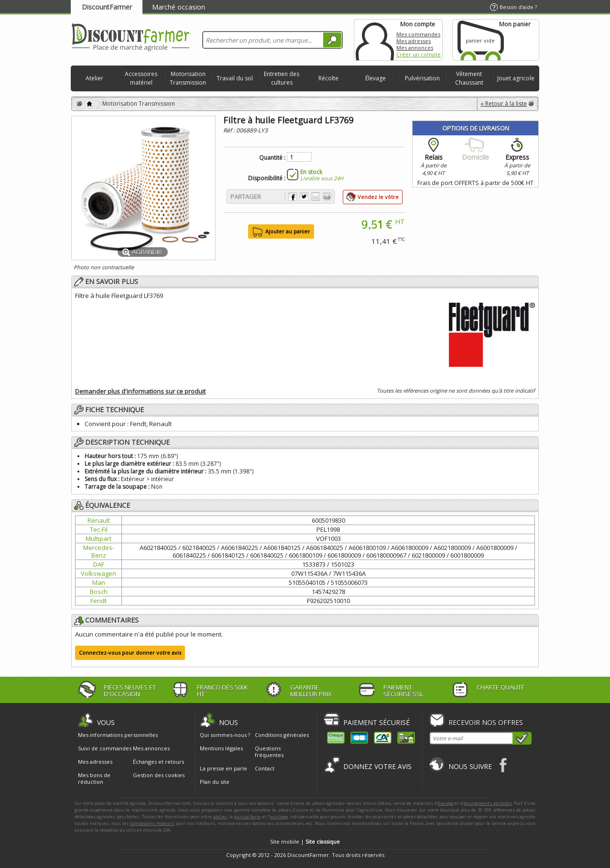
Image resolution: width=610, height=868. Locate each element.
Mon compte (375, 40)
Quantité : (272, 158)
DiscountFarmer (107, 7)
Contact (265, 768)
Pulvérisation (422, 78)
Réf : (230, 130)
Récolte (328, 78)
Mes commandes (418, 34)
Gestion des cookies (159, 775)
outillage (279, 817)
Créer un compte (419, 54)
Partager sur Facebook (293, 197)
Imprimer (327, 197)
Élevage (376, 78)
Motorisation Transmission (188, 78)
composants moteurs (152, 823)
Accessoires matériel (141, 78)
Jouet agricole (516, 78)
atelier (220, 817)
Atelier (94, 78)
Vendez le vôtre (378, 197)
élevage (446, 803)
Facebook (504, 765)
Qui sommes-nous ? (225, 735)
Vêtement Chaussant (469, 78)
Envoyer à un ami (316, 197)
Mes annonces (415, 48)
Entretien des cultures (282, 78)
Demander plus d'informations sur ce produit (140, 391)
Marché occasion (179, 7)
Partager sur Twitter (304, 197)
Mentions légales (221, 748)
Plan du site (215, 782)
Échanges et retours (158, 762)
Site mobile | (305, 841)
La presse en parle (223, 768)
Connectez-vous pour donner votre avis (130, 653)
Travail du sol (235, 78)
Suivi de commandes (105, 748)
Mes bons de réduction (94, 779)
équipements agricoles (488, 803)
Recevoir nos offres (486, 722)
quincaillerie (247, 817)
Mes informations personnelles (118, 735)
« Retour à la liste (504, 104)
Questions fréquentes (269, 752)
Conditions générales (282, 735)
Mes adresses (414, 41)
